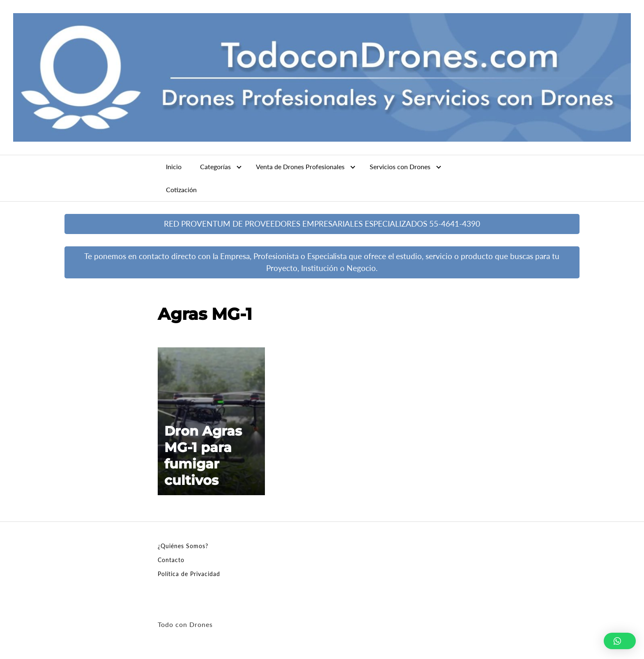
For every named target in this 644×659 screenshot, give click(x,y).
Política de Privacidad (189, 574)
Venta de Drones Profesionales (300, 166)
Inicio (174, 166)
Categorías (215, 166)
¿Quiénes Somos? (183, 546)
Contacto (171, 560)
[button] (620, 641)
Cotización (181, 189)
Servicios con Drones (400, 166)
